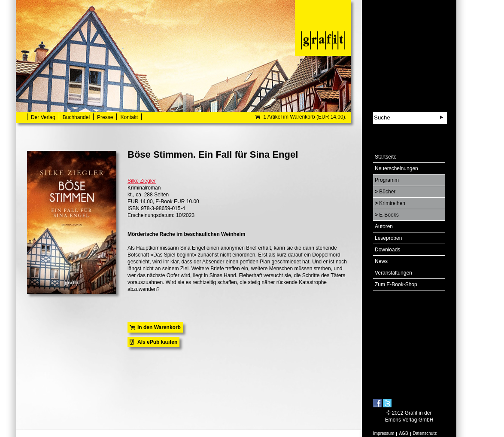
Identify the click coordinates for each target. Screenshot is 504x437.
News (381, 261)
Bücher (387, 192)
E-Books (389, 215)
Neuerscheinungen (396, 168)
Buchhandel (76, 117)
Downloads (387, 250)
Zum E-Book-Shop (396, 284)
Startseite (386, 157)
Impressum (384, 433)
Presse (105, 117)
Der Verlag (43, 117)
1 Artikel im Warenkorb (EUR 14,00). (305, 117)
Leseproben (388, 238)
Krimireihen (392, 203)
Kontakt (129, 117)
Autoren (384, 226)
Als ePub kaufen (157, 342)
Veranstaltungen (393, 273)
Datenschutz (425, 433)
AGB (403, 433)
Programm (387, 180)
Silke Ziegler (142, 181)
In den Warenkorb (159, 327)
